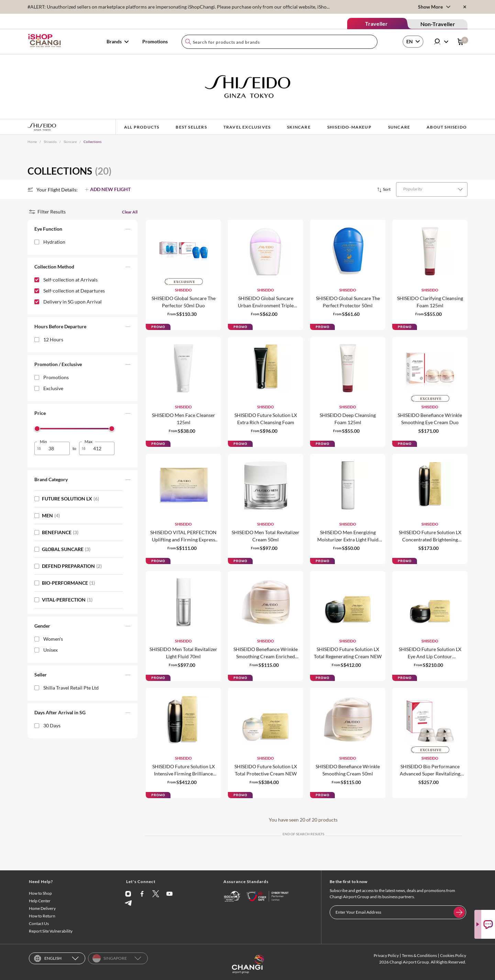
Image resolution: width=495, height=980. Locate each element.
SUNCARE (399, 127)
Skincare (70, 142)
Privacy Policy (386, 955)
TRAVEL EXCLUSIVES (247, 127)
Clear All (130, 212)
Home (32, 142)
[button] (82, 230)
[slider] (37, 429)
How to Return (42, 916)
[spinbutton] (56, 448)
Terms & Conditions (419, 955)
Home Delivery (42, 908)
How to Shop (40, 893)
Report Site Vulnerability (51, 931)
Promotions (155, 41)
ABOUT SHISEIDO (447, 127)
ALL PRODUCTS (142, 127)
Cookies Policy (453, 955)
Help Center (40, 901)
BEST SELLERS (191, 127)
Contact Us (39, 923)
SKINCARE (299, 127)
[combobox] (279, 42)
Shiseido (50, 142)
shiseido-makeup (349, 127)
